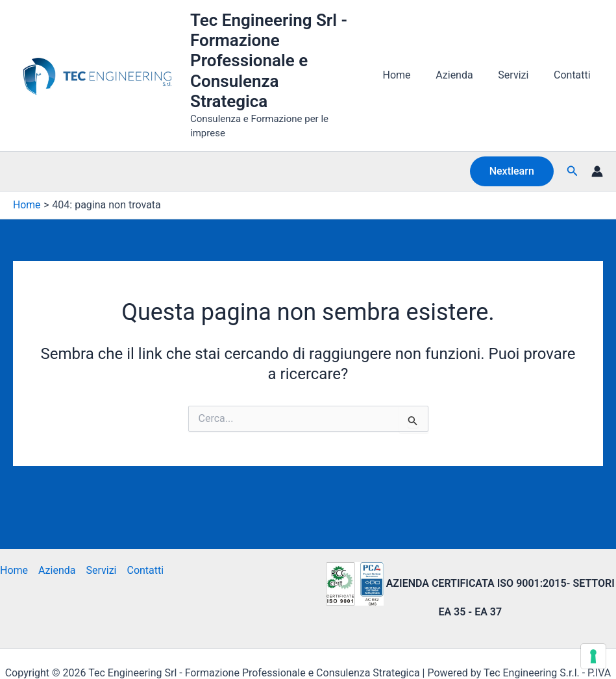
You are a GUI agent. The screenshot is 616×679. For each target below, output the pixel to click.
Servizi (520, 58)
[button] (512, 136)
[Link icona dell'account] (597, 136)
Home (412, 58)
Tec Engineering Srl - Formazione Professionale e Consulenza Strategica (284, 51)
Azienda (465, 58)
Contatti (574, 58)
